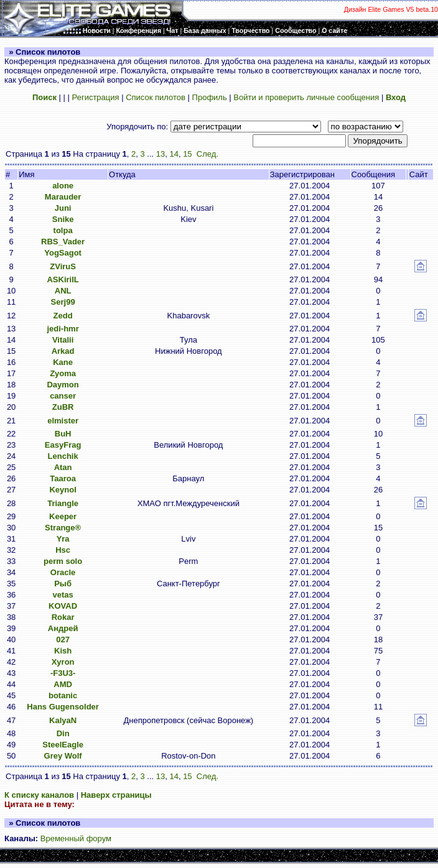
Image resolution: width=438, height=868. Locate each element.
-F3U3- (63, 673)
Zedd (63, 316)
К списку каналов (39, 795)
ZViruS (63, 266)
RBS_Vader (63, 242)
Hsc (63, 550)
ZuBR (63, 407)
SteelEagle (63, 745)
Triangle (63, 503)
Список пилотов (156, 97)
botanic (63, 695)
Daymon (63, 385)
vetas (63, 595)
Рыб (63, 584)
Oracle (63, 572)
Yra (63, 539)
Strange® (63, 528)
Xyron (63, 662)
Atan (63, 467)
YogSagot (63, 253)
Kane (63, 362)
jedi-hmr (63, 329)
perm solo (63, 561)
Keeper (63, 516)
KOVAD (63, 606)
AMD (63, 684)
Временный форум (76, 838)
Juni (63, 208)
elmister (63, 421)
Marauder (63, 197)
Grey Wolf (63, 756)
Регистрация (96, 97)
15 (187, 154)
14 (174, 154)
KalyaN (63, 720)
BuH (63, 434)
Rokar (63, 617)
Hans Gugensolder (63, 707)
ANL (63, 291)
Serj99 (63, 302)
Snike (63, 219)
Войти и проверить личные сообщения (306, 97)
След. (207, 154)
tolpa (63, 230)
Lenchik (63, 456)
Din (63, 733)
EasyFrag (63, 445)
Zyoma (63, 373)
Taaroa (63, 478)
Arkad (63, 351)
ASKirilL (63, 279)
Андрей (63, 628)
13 (161, 154)
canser (63, 396)
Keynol (63, 490)
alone (63, 186)
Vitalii (63, 340)
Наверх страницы (116, 795)
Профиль (210, 97)
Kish (63, 651)
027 (63, 639)
